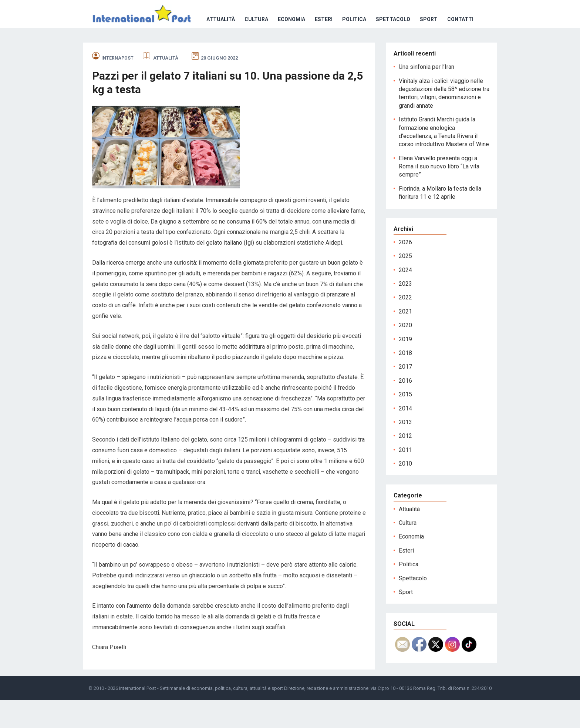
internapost (117, 86)
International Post (138, 716)
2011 (405, 478)
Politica (250, 47)
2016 (405, 408)
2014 (405, 436)
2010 (405, 491)
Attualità (117, 47)
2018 (405, 381)
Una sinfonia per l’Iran (426, 95)
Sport (325, 47)
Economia (188, 47)
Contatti (356, 47)
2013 (405, 450)
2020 (405, 353)
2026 (405, 270)
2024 (405, 298)
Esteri (220, 47)
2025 (405, 284)
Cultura (152, 47)
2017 (405, 394)
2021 (405, 339)
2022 (405, 325)
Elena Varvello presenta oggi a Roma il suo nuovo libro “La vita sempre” (439, 194)
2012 (405, 464)
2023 (405, 311)
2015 (405, 422)
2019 (405, 367)
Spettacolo (289, 47)
